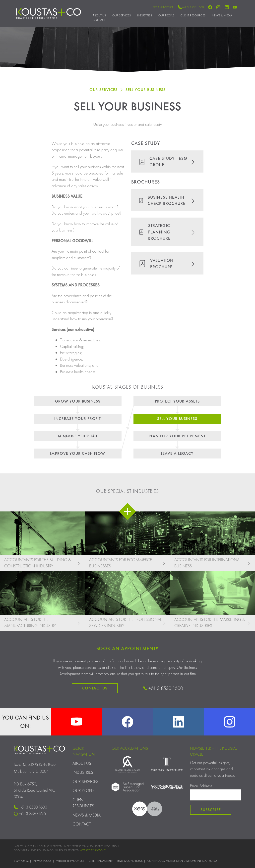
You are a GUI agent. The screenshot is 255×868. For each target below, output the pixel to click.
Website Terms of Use (70, 861)
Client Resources (193, 15)
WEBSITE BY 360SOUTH (94, 850)
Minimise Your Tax (78, 436)
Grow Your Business (78, 401)
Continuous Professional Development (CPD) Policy (182, 861)
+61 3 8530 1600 (191, 7)
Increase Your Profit (78, 419)
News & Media (222, 15)
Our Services (122, 15)
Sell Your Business (146, 90)
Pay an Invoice (163, 7)
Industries (145, 15)
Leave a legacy (177, 453)
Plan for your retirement (177, 436)
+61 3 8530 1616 (30, 814)
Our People (166, 15)
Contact (99, 20)
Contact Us (95, 688)
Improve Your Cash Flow (78, 453)
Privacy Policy (42, 861)
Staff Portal (21, 861)
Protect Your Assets (177, 401)
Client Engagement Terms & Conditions (116, 861)
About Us (99, 15)
